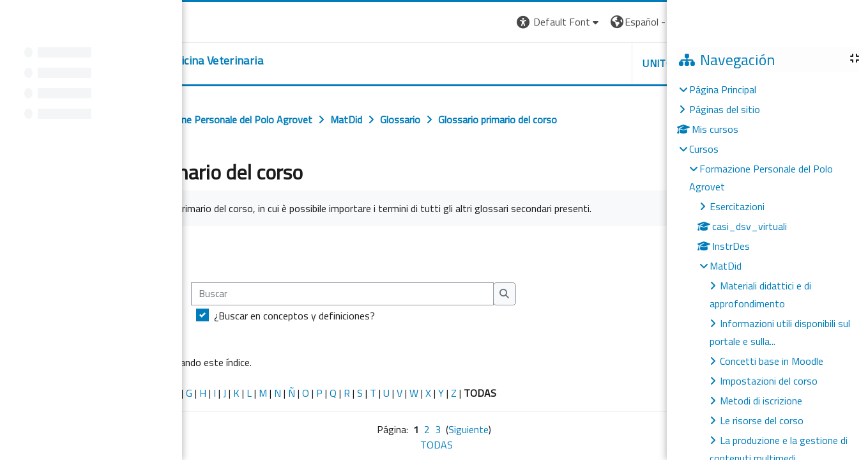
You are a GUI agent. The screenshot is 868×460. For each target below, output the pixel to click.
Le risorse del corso (762, 420)
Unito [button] (658, 63)
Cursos (704, 149)
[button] (559, 22)
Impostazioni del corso (769, 381)
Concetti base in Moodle (772, 361)
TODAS (437, 445)
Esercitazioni (737, 206)
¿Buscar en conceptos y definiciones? (294, 316)
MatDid (726, 266)
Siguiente (468, 429)
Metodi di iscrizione (761, 401)
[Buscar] (342, 294)
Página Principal (723, 89)
